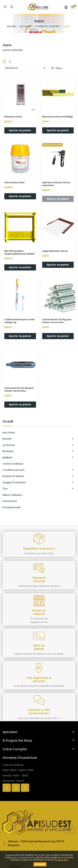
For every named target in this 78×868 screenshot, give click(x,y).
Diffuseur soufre (13, 117)
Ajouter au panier (20, 130)
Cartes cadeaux (13, 464)
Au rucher (9, 445)
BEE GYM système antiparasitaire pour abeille (19, 252)
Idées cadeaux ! (13, 495)
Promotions (10, 501)
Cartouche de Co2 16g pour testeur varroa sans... (19, 389)
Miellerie (7, 457)
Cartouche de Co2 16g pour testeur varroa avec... (57, 321)
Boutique (8, 451)
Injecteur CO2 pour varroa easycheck (56, 184)
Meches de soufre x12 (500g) (57, 117)
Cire (5, 489)
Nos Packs (9, 433)
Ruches (7, 439)
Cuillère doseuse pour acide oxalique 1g (19, 321)
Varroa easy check (14, 183)
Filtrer (58, 68)
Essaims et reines (13, 476)
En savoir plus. (61, 860)
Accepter (40, 864)
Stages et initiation (14, 482)
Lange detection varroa (55, 251)
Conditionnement (14, 470)
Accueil (8, 421)
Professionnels (11, 507)
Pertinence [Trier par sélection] (26, 68)
